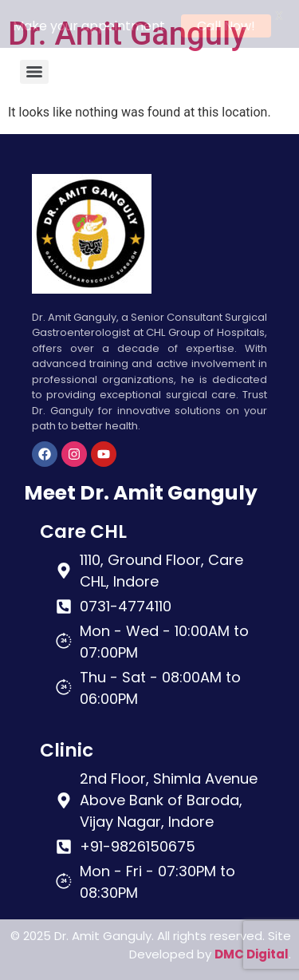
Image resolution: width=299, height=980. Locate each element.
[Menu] (34, 69)
